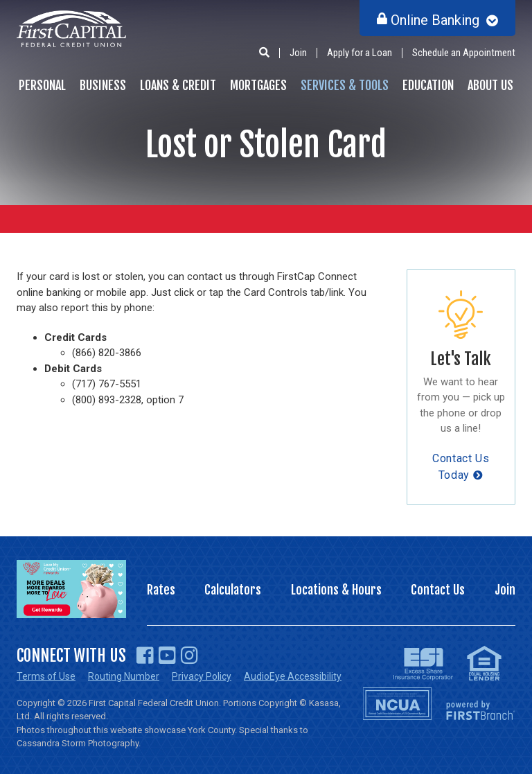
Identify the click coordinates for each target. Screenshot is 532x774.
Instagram (189, 656)
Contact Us (438, 590)
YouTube (167, 656)
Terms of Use (46, 676)
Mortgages (258, 85)
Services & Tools (345, 85)
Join (298, 53)
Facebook (145, 656)
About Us (490, 85)
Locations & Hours (336, 590)
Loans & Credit (178, 85)
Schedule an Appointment (464, 53)
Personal (42, 85)
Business (103, 85)
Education (428, 85)
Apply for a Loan (360, 53)
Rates (161, 590)
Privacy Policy (202, 676)
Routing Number (124, 676)
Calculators (233, 590)
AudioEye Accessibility (293, 676)
